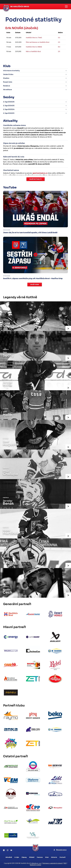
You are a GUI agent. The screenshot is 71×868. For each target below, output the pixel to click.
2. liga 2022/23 (9, 113)
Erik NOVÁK (14, 28)
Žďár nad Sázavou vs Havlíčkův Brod (38, 42)
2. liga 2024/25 (9, 106)
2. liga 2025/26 (9, 102)
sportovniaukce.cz (40, 173)
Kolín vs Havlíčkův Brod (33, 51)
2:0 (59, 51)
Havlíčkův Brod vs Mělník (34, 47)
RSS (65, 863)
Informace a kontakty (11, 71)
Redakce (7, 86)
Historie (54, 857)
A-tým (17, 857)
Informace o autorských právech (53, 863)
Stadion (6, 78)
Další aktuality (36, 179)
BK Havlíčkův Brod (20, 7)
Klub (47, 857)
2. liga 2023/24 (9, 109)
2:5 (59, 42)
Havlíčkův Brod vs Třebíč (34, 38)
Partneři (63, 857)
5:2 (59, 38)
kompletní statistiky (54, 57)
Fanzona (40, 857)
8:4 (59, 47)
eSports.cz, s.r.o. (37, 863)
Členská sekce (60, 850)
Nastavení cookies (35, 865)
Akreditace (8, 90)
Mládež (32, 857)
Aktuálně (9, 857)
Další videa (35, 285)
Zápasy (24, 857)
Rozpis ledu (8, 82)
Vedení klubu (8, 74)
